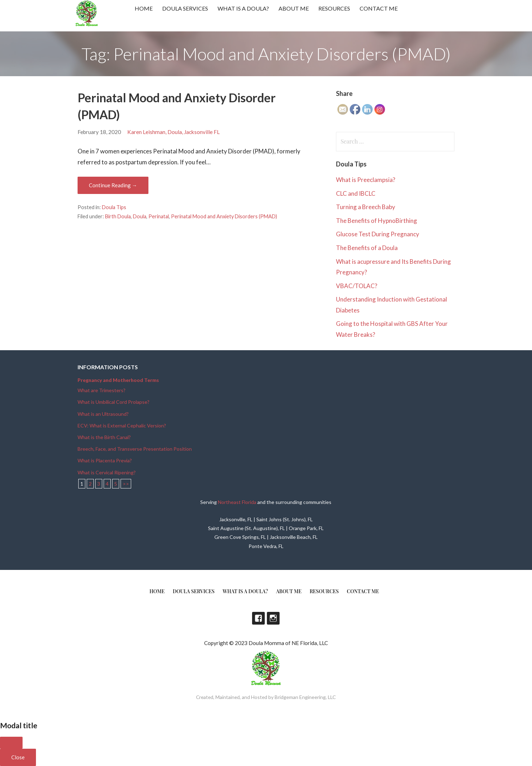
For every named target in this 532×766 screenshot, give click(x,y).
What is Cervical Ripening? (107, 472)
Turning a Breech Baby (366, 207)
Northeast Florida (237, 502)
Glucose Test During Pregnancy (378, 234)
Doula (140, 216)
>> (126, 484)
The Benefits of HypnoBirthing (377, 221)
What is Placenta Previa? (105, 460)
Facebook (258, 618)
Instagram (273, 618)
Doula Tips (114, 207)
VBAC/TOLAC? (357, 286)
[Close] (11, 743)
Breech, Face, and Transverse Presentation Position (135, 449)
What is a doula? (243, 8)
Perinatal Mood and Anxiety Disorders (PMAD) (224, 216)
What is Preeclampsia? (366, 180)
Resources (334, 8)
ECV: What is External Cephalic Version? (122, 425)
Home (144, 8)
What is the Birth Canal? (104, 437)
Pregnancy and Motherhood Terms (118, 380)
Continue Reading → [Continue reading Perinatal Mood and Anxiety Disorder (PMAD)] (113, 185)
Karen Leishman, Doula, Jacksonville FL (173, 132)
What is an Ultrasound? (103, 414)
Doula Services (185, 8)
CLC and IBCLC (356, 193)
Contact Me (379, 8)
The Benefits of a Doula (367, 248)
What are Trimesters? (102, 390)
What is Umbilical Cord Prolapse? (114, 402)
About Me (294, 8)
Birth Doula (118, 216)
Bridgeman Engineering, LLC (305, 697)
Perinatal (159, 216)
